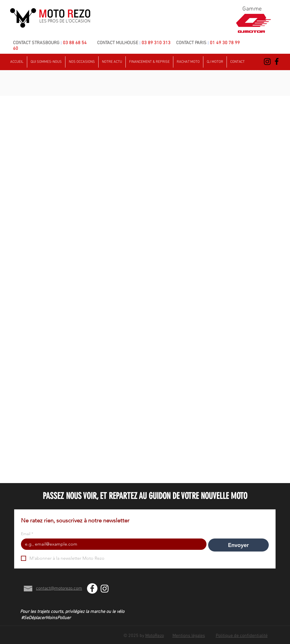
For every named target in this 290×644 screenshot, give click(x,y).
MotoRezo (155, 636)
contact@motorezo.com (59, 589)
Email (27, 534)
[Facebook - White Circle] (92, 588)
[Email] (112, 544)
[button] (237, 62)
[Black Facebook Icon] (277, 61)
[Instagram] (267, 61)
